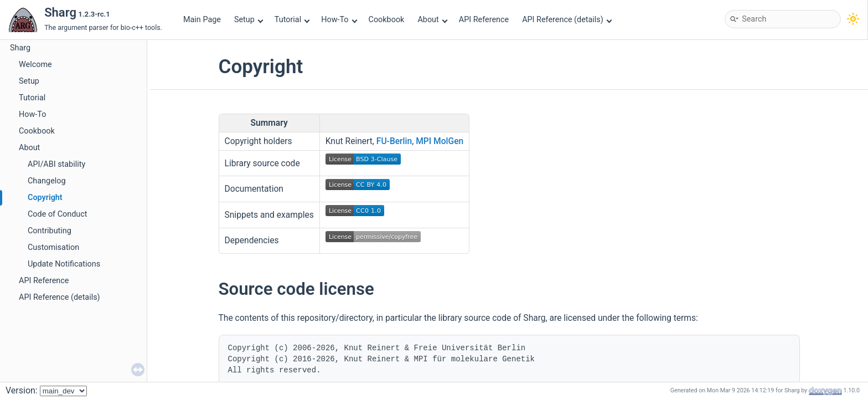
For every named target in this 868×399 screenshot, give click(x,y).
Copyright (45, 198)
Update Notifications (64, 264)
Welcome (35, 65)
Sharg (20, 48)
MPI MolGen (440, 141)
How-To (339, 20)
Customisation (53, 247)
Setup (249, 20)
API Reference (484, 20)
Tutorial (292, 20)
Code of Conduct (57, 214)
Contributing (50, 231)
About (432, 20)
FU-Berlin (394, 141)
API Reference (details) (567, 20)
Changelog (47, 181)
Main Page (202, 20)
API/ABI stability (56, 164)
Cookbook (387, 20)
